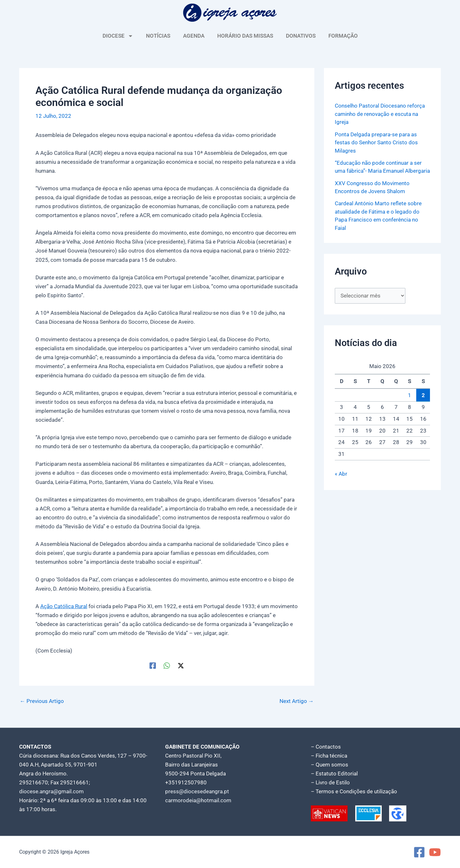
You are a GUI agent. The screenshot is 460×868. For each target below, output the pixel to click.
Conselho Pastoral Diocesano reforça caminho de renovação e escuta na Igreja (380, 114)
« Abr (341, 474)
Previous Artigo (42, 701)
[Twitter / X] (181, 665)
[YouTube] (435, 852)
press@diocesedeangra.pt (197, 791)
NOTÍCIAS (158, 36)
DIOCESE (118, 36)
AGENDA (194, 36)
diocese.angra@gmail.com (51, 791)
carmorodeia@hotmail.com (198, 800)
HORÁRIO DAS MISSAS (245, 36)
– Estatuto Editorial (334, 774)
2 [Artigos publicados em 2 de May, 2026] (423, 395)
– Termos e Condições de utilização (354, 791)
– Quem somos (330, 765)
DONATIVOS (301, 36)
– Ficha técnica (329, 756)
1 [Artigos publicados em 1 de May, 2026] (410, 395)
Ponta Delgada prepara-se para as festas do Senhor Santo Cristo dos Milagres (376, 143)
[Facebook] (153, 665)
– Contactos (326, 747)
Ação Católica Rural (64, 606)
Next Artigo (297, 701)
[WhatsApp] (167, 665)
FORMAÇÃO (343, 36)
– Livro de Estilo (330, 782)
